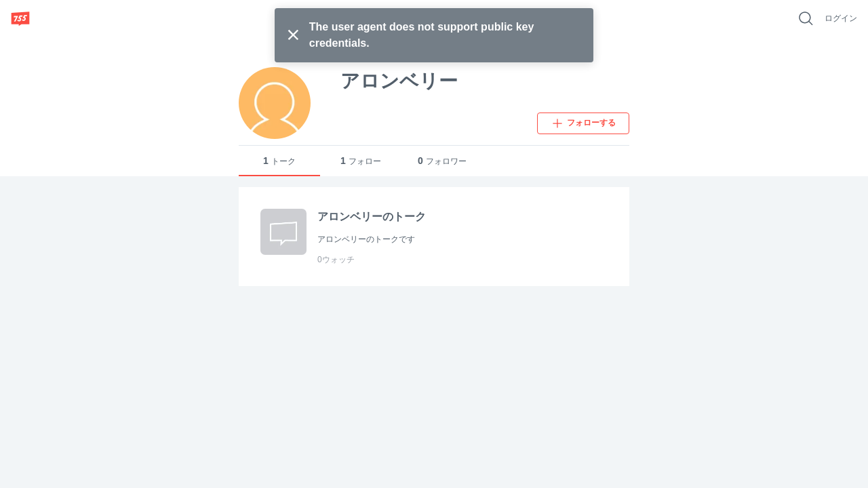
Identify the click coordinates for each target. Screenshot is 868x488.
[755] (20, 18)
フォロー (361, 161)
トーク (279, 161)
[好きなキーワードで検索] (806, 18)
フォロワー (442, 161)
